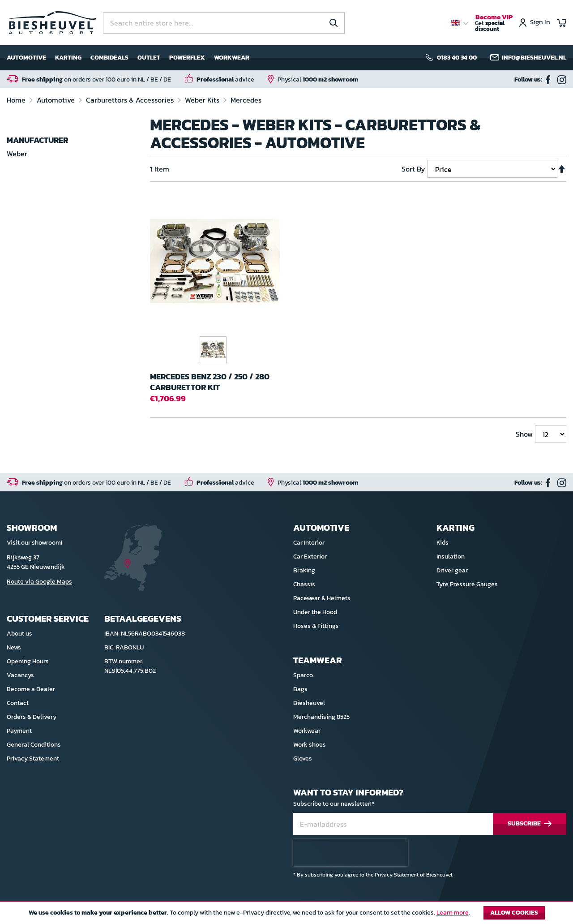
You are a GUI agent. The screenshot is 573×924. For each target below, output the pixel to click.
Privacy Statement (33, 759)
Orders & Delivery (32, 717)
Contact (18, 703)
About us (19, 634)
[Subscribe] (530, 824)
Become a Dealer (31, 689)
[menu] (128, 58)
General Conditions (34, 745)
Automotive (57, 100)
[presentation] (351, 853)
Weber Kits (203, 100)
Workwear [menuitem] (232, 58)
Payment (19, 731)
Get (494, 23)
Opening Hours (28, 661)
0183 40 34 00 (457, 58)
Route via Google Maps (39, 582)
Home (17, 100)
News (14, 647)
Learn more (453, 913)
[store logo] (51, 23)
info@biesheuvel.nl (534, 58)
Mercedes (246, 100)
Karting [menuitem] (68, 58)
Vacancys (20, 675)
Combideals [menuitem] (109, 58)
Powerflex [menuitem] (187, 58)
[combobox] (224, 23)
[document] (286, 915)
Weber (17, 154)
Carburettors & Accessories (131, 100)
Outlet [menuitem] (149, 58)
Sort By (413, 169)
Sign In (540, 23)
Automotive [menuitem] (26, 58)
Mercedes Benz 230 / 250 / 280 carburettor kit (210, 382)
